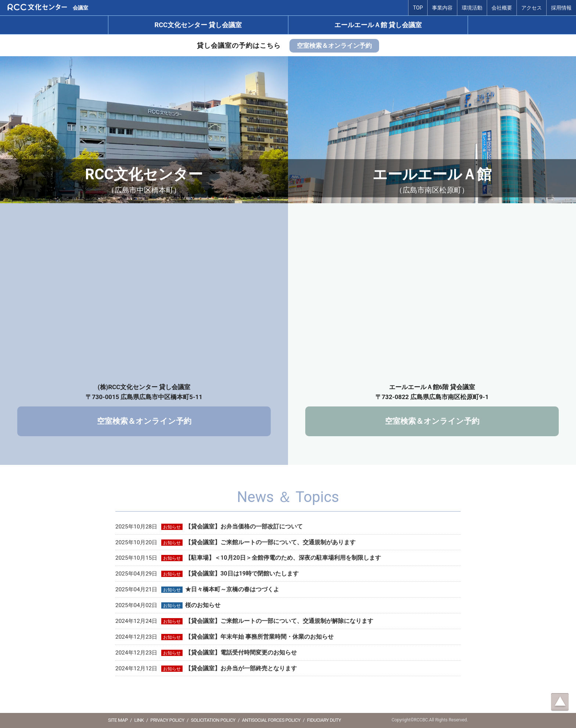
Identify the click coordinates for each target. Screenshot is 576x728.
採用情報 (561, 8)
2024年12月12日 (206, 668)
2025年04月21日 (197, 589)
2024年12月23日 (224, 637)
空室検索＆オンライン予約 (334, 46)
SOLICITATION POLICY (213, 720)
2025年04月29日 (207, 574)
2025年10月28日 (209, 527)
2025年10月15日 (248, 558)
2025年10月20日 (235, 542)
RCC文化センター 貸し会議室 (198, 25)
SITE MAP (118, 720)
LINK (139, 720)
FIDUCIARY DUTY (324, 720)
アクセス (532, 8)
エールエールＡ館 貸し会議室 (378, 25)
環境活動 (472, 8)
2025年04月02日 (168, 605)
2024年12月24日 (244, 621)
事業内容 (442, 8)
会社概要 (502, 8)
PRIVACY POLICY (167, 720)
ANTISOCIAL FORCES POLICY (271, 720)
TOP (418, 8)
